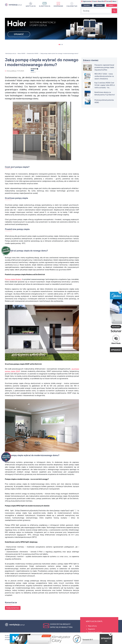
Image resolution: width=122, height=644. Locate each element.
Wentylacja (31, 6)
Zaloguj (87, 5)
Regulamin (92, 629)
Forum (108, 1)
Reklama (99, 5)
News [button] (114, 1)
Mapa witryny (92, 626)
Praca (94, 1)
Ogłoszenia (87, 1)
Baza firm (101, 1)
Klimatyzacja (45, 6)
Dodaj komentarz (13, 608)
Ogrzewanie (58, 6)
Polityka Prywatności (95, 632)
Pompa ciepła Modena (13, 279)
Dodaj (111, 5)
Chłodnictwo (72, 6)
